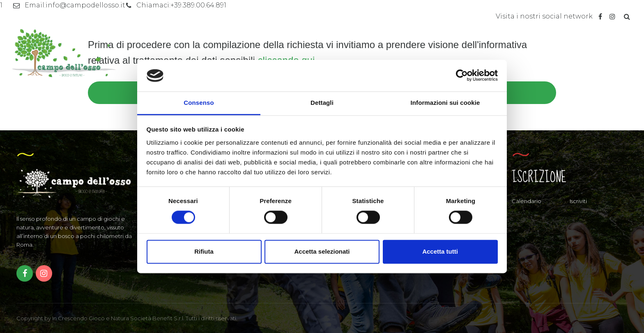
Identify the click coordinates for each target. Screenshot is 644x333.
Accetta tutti (440, 251)
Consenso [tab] (199, 103)
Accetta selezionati (322, 251)
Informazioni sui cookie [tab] (445, 103)
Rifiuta (204, 251)
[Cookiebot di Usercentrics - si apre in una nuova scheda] (462, 76)
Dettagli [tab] (322, 103)
